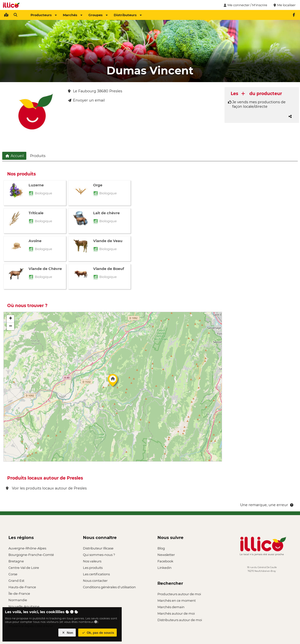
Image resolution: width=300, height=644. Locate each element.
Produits (38, 156)
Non (67, 633)
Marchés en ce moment (177, 600)
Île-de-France (19, 593)
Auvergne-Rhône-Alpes (27, 548)
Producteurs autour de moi (179, 594)
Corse (13, 574)
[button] (113, 381)
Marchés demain (171, 607)
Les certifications (96, 574)
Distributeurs (128, 15)
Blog (161, 548)
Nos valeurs (92, 561)
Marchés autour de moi (176, 613)
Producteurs (44, 15)
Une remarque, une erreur (267, 505)
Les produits (93, 568)
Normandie (18, 600)
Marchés (73, 15)
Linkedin (165, 568)
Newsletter (166, 555)
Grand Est (16, 581)
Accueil (14, 156)
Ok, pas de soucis (98, 633)
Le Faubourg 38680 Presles (95, 91)
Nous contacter (95, 581)
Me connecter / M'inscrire (245, 5)
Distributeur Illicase (98, 548)
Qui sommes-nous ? (99, 555)
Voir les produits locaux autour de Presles (46, 488)
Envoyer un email (86, 100)
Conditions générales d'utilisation (109, 587)
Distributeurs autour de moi (180, 620)
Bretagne (16, 561)
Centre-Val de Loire (24, 568)
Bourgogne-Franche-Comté (31, 555)
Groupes (98, 15)
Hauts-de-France (22, 587)
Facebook (165, 561)
